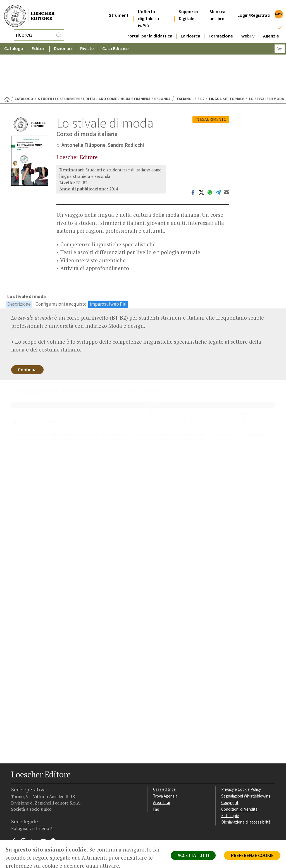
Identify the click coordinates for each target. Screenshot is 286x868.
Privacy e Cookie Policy (242, 746)
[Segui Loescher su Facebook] (16, 799)
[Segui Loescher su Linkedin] (36, 799)
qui (83, 858)
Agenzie (271, 29)
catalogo (24, 54)
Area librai (162, 759)
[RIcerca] (59, 32)
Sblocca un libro (217, 8)
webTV (248, 29)
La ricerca (190, 29)
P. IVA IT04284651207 (30, 821)
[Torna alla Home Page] (7, 55)
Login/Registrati (254, 8)
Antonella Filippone (84, 100)
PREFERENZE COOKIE (252, 856)
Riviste (87, 43)
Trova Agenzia (166, 752)
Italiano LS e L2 (190, 54)
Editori (39, 43)
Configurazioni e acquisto (61, 259)
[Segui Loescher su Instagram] (26, 799)
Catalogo (14, 43)
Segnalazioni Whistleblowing (246, 752)
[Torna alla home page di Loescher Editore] (29, 13)
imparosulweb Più (108, 259)
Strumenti (119, 8)
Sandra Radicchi (127, 100)
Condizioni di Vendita (240, 766)
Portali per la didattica (149, 29)
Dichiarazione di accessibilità (247, 779)
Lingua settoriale (227, 54)
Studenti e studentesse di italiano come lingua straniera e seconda (104, 54)
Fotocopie (231, 772)
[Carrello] (280, 43)
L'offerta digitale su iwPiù (148, 12)
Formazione (221, 29)
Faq (156, 766)
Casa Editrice (115, 43)
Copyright (230, 759)
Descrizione (19, 259)
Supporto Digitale (188, 8)
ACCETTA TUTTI (191, 856)
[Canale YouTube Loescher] (45, 799)
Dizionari (63, 43)
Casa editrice (165, 746)
